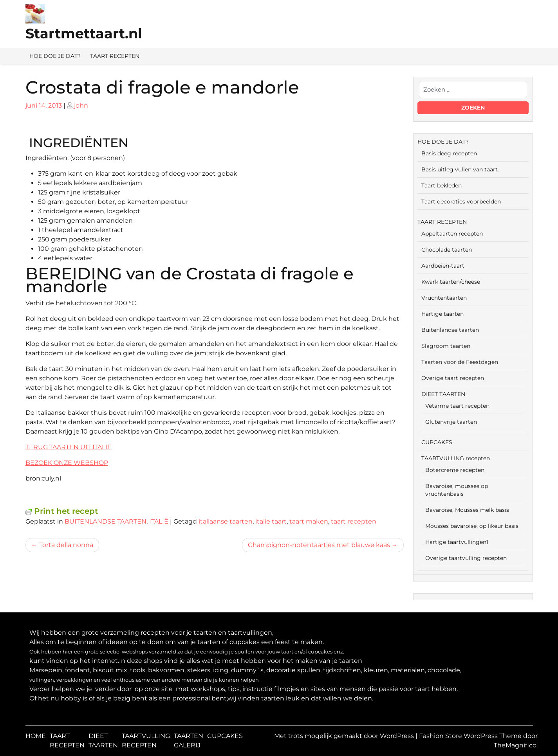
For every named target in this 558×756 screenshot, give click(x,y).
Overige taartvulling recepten (466, 558)
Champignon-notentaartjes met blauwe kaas (319, 545)
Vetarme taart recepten (457, 406)
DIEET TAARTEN (443, 394)
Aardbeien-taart (443, 266)
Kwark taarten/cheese (451, 282)
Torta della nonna (66, 545)
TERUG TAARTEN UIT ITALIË (69, 447)
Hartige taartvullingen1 (457, 542)
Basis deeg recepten (449, 153)
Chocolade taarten (447, 250)
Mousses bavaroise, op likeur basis (472, 526)
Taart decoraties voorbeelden (461, 202)
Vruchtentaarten (444, 298)
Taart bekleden (442, 185)
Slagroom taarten (446, 346)
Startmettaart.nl (84, 33)
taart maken (309, 521)
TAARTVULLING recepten (456, 458)
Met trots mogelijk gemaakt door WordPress (345, 736)
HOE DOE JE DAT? (55, 56)
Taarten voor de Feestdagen (460, 362)
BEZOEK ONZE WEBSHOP (67, 463)
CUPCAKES (437, 442)
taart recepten (354, 521)
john (81, 105)
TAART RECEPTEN (115, 56)
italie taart (271, 521)
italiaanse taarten (226, 521)
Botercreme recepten (455, 470)
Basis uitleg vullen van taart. (460, 169)
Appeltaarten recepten (452, 234)
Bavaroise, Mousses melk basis (467, 510)
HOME (36, 736)
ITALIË (159, 521)
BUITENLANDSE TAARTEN (106, 521)
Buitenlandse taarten (450, 330)
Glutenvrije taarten (451, 422)
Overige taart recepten (453, 378)
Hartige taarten (442, 314)
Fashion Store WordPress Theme (471, 736)
